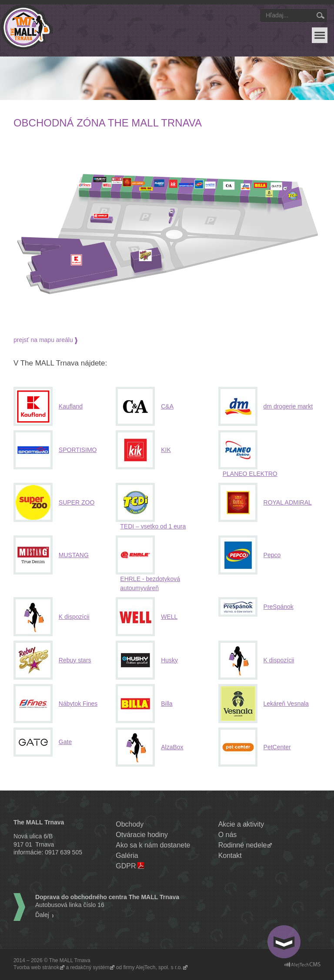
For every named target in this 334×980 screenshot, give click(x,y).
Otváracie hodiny (142, 835)
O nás (228, 835)
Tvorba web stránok (36, 967)
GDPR (126, 866)
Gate (65, 742)
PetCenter (277, 747)
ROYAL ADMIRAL (288, 502)
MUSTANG (74, 555)
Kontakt (230, 855)
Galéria (127, 855)
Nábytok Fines (78, 704)
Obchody (130, 824)
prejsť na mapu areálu (43, 340)
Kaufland (71, 406)
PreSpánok (279, 607)
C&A (167, 406)
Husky (169, 660)
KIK (166, 450)
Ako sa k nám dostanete (153, 845)
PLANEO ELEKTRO (250, 474)
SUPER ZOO (77, 502)
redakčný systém (90, 967)
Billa (167, 704)
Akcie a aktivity (241, 824)
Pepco (272, 555)
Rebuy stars (75, 660)
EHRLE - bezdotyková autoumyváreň (150, 583)
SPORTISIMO (78, 450)
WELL (169, 617)
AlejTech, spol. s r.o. (159, 967)
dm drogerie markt (288, 406)
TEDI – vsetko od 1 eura (153, 526)
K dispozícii (74, 617)
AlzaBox (172, 747)
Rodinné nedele (243, 845)
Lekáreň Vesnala (286, 704)
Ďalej (42, 915)
